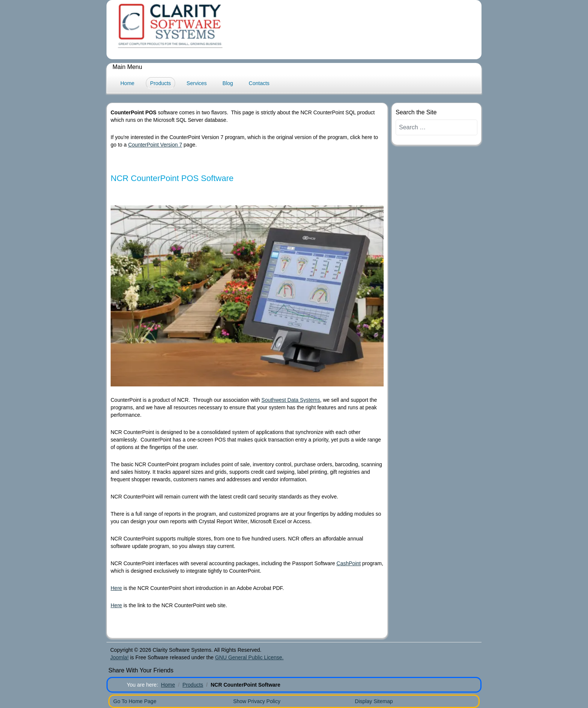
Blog (228, 83)
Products (160, 83)
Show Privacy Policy (257, 701)
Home (127, 83)
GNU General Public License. (249, 657)
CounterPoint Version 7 (155, 145)
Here (116, 588)
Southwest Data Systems (291, 400)
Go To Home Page (135, 701)
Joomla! (119, 657)
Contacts (259, 83)
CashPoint (349, 563)
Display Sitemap (374, 701)
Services (197, 83)
